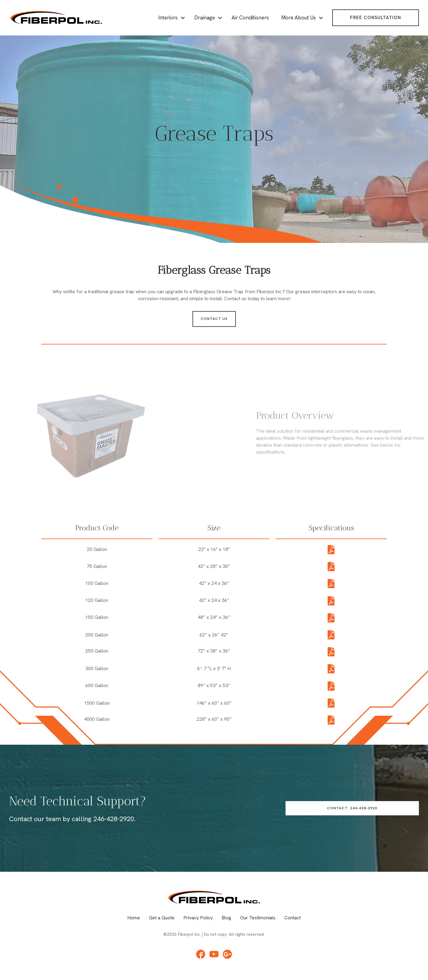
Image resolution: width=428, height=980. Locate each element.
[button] (376, 18)
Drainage (205, 18)
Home (134, 918)
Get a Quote (162, 918)
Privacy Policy (198, 918)
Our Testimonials (258, 918)
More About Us (299, 18)
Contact (293, 918)
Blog (226, 918)
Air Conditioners (250, 18)
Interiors (168, 18)
